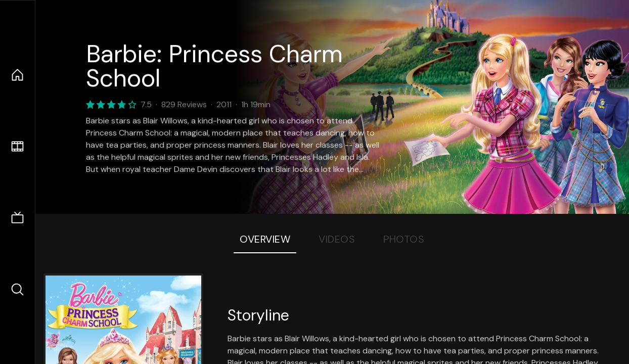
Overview (265, 239)
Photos (404, 239)
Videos (337, 239)
